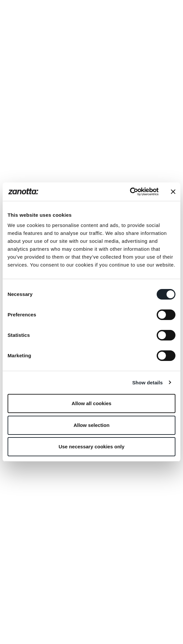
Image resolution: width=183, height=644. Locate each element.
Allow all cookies (92, 403)
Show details (148, 383)
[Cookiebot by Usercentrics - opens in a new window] (130, 192)
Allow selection (91, 425)
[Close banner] (173, 192)
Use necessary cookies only (91, 447)
